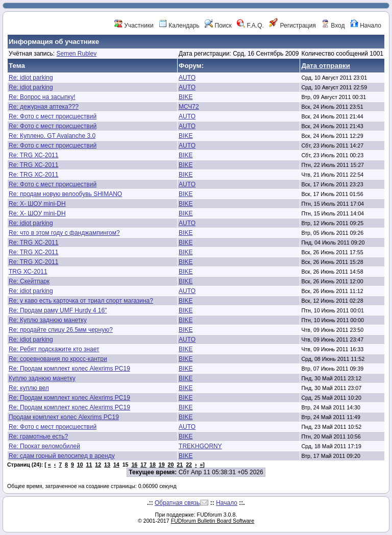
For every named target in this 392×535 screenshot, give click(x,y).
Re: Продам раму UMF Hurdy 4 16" (58, 310)
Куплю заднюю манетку (42, 378)
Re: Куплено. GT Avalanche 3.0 (52, 136)
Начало (366, 26)
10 (80, 465)
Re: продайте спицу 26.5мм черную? (61, 330)
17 (143, 465)
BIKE (186, 97)
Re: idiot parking (31, 78)
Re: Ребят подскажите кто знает (54, 349)
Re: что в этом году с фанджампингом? (64, 233)
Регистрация (292, 26)
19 (162, 465)
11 (89, 465)
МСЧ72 (189, 107)
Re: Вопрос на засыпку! (42, 97)
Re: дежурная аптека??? (44, 107)
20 (171, 465)
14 (116, 465)
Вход (333, 26)
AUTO (187, 78)
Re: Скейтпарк (29, 281)
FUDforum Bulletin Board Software (213, 521)
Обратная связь (177, 503)
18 (153, 465)
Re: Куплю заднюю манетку (48, 320)
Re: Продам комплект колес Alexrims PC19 (69, 369)
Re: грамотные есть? (38, 436)
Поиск (218, 26)
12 (98, 465)
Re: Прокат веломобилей (44, 446)
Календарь (179, 26)
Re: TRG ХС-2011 (33, 155)
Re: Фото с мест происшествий (53, 116)
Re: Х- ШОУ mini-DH (37, 204)
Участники (134, 26)
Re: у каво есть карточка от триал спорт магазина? (81, 301)
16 (134, 465)
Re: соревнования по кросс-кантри (58, 359)
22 (189, 465)
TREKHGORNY (200, 446)
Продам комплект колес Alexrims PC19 (64, 417)
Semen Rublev (76, 54)
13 (107, 465)
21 (180, 465)
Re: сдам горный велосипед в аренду (62, 456)
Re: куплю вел (29, 388)
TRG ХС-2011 (28, 272)
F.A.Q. (250, 26)
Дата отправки (326, 66)
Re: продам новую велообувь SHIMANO (65, 194)
